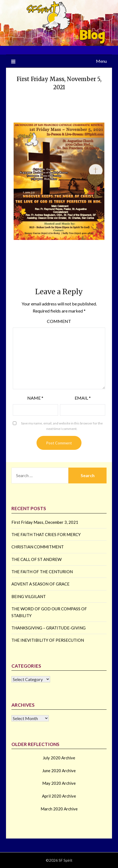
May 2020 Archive (59, 783)
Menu (101, 61)
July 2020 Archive (59, 758)
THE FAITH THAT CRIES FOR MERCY (46, 534)
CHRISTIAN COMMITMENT (38, 547)
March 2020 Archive (59, 809)
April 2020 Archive (59, 796)
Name (35, 398)
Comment (59, 321)
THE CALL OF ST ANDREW (37, 559)
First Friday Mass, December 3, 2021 (45, 522)
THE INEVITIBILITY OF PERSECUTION (48, 640)
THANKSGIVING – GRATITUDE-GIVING (49, 628)
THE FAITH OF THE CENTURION (42, 572)
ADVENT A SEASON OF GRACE (40, 584)
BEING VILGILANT (29, 596)
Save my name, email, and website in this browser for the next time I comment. (62, 426)
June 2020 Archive (59, 771)
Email (83, 398)
